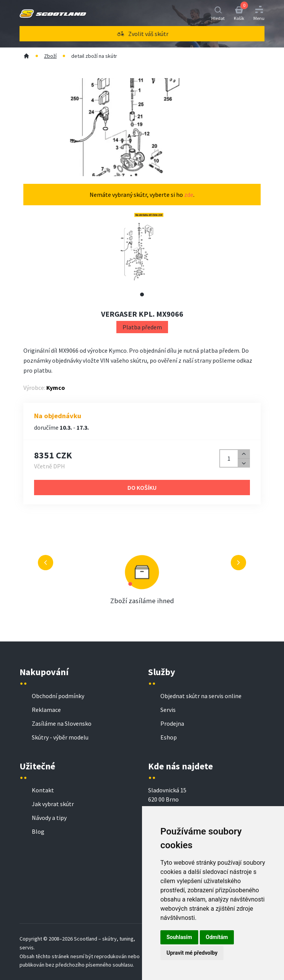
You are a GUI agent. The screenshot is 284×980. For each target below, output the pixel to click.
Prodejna (172, 723)
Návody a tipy (49, 818)
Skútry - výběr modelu (60, 737)
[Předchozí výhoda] (46, 563)
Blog (38, 831)
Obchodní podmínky (58, 696)
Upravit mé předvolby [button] (192, 953)
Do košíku (142, 488)
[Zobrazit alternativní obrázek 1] (142, 294)
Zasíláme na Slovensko (62, 723)
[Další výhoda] (238, 563)
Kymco (56, 388)
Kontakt (43, 790)
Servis (168, 710)
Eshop (169, 737)
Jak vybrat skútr (53, 804)
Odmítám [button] (217, 937)
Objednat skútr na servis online (201, 696)
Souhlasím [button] (179, 937)
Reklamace (46, 710)
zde (189, 195)
